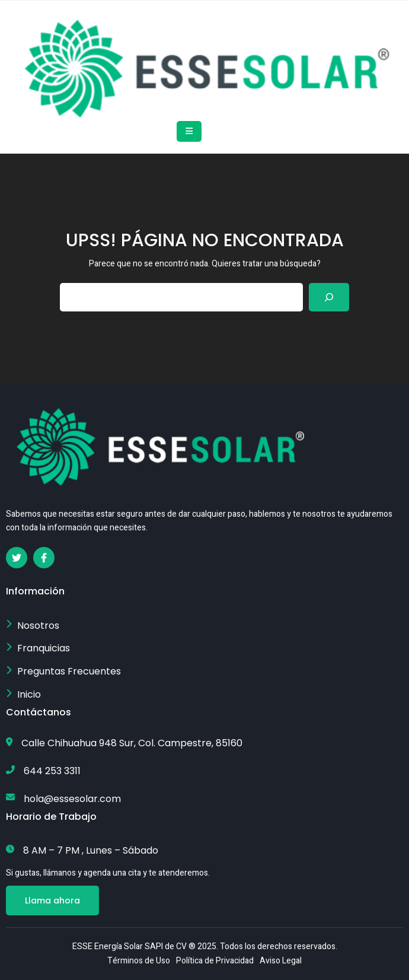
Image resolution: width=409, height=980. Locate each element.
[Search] (329, 297)
